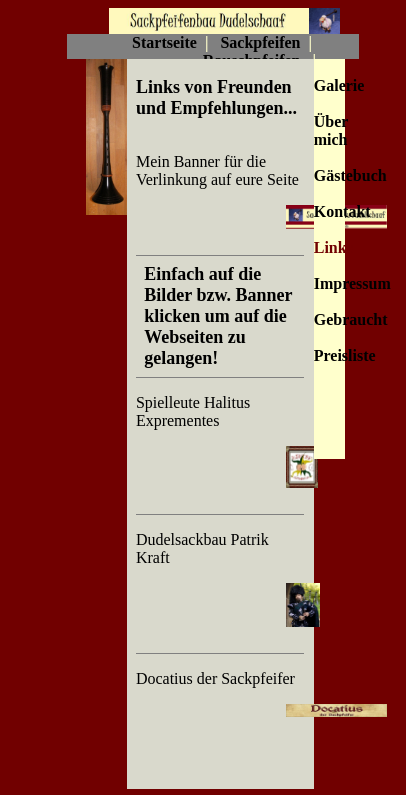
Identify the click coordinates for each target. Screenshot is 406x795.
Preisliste (345, 355)
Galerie (339, 85)
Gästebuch (350, 175)
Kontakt (342, 211)
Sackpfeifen (260, 42)
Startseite (164, 42)
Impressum (352, 283)
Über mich (331, 130)
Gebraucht (351, 319)
